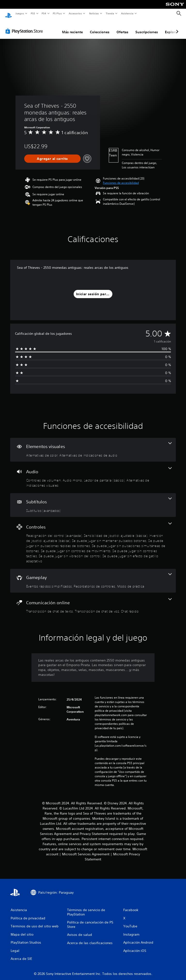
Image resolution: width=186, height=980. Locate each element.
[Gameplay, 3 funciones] (93, 576)
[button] (121, 178)
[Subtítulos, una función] (93, 500)
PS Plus (57, 13)
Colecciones (100, 27)
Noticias (94, 13)
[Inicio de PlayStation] (8, 14)
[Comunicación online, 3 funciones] (93, 601)
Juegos (19, 13)
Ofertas (122, 27)
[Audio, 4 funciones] (93, 473)
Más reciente (72, 27)
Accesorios (75, 13)
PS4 (44, 13)
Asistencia (127, 13)
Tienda (110, 13)
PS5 (33, 13)
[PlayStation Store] (25, 26)
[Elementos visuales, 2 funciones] (93, 445)
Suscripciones (147, 27)
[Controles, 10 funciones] (93, 538)
